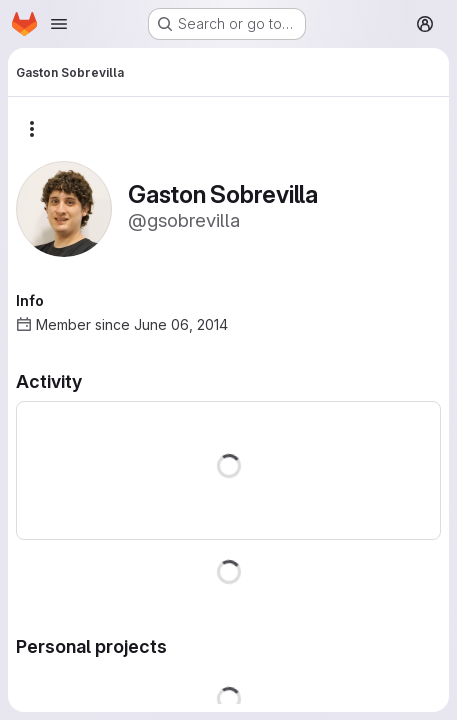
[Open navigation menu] (59, 24)
